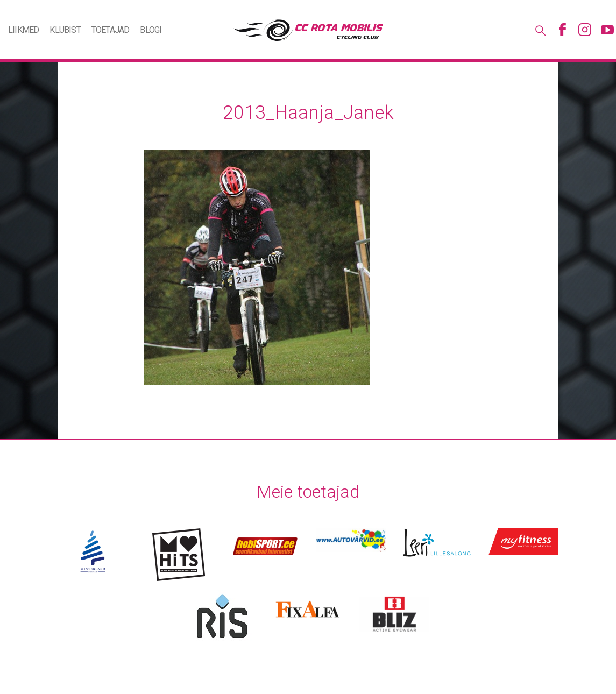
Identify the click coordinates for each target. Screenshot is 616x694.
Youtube (607, 30)
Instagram (585, 30)
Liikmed (23, 30)
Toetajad (111, 30)
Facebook (562, 30)
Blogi (151, 30)
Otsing (540, 30)
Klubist (65, 30)
